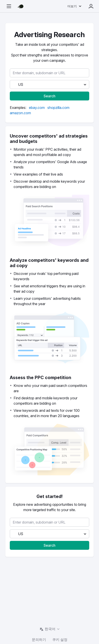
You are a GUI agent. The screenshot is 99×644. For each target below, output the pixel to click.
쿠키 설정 (60, 640)
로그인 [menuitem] (91, 6)
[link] (37, 108)
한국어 (50, 629)
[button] (49, 84)
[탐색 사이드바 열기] (9, 6)
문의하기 (39, 640)
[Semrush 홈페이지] (20, 6)
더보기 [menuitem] (72, 6)
